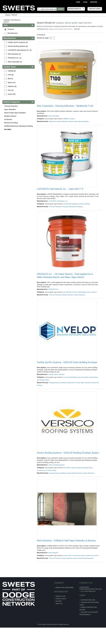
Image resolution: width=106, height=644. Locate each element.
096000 (66, 121)
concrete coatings (84, 208)
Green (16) (12, 94)
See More (8, 129)
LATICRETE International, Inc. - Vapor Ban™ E (60, 193)
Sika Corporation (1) (15, 62)
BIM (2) (11, 79)
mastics (72, 121)
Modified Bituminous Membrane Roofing (19, 126)
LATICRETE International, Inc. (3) (20, 50)
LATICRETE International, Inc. (58, 206)
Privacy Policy (61, 615)
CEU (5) (11, 90)
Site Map (59, 618)
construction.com (88, 616)
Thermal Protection (11, 106)
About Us (59, 620)
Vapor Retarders (10, 109)
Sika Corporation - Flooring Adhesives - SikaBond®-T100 (65, 108)
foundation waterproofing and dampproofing (78, 479)
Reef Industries (53, 566)
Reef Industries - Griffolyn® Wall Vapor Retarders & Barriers (66, 554)
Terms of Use (60, 613)
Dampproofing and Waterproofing (60, 392)
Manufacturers (13, 33)
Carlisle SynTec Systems (57, 384)
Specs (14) (12, 82)
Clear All (6, 22)
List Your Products (88, 608)
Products (11, 29)
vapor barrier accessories (72, 569)
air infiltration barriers (71, 299)
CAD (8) (11, 75)
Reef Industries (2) (14, 54)
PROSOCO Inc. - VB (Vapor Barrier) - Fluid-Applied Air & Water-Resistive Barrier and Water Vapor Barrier (65, 282)
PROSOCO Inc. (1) (15, 58)
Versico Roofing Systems (57, 476)
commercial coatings (70, 208)
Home (78, 2)
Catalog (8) (12, 71)
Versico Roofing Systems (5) (18, 46)
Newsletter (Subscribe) (65, 604)
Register (94, 2)
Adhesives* (53, 124)
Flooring (65, 211)
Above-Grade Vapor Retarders (15, 113)
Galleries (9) (12, 86)
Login (85, 2)
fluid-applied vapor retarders (88, 299)
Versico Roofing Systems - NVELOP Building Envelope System (68, 464)
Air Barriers (8, 119)
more (81, 29)
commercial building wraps (72, 386)
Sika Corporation (54, 118)
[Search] (51, 9)
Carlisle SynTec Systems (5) (18, 42)
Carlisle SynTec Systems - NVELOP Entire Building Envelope (67, 372)
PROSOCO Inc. (54, 296)
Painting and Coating (76, 211)
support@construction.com (90, 606)
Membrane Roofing (11, 123)
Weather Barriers (10, 116)
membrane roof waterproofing (46, 482)
